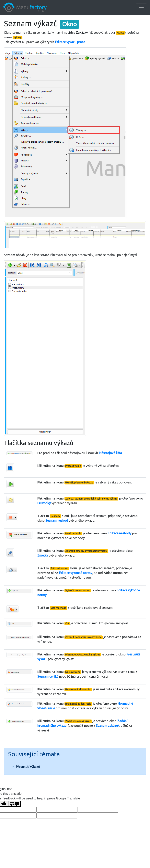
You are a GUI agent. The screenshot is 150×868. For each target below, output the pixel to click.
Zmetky (43, 555)
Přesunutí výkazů (28, 767)
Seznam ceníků (48, 676)
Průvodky (44, 503)
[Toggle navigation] (141, 7)
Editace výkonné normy (76, 573)
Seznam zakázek (108, 726)
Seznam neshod (57, 520)
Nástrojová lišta (111, 453)
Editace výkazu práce (70, 42)
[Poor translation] (14, 804)
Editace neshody (120, 533)
